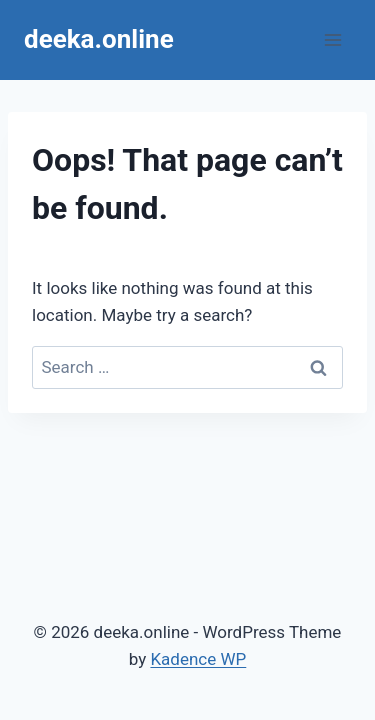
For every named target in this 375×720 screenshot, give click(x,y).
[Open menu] (332, 39)
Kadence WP (198, 659)
